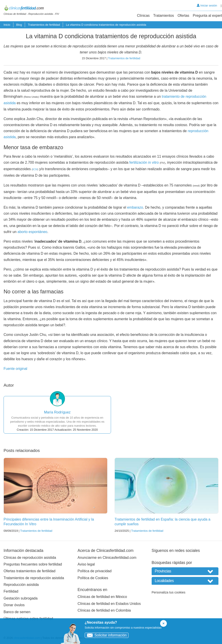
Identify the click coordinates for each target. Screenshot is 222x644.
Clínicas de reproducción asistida (30, 558)
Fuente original (15, 369)
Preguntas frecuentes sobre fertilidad (33, 564)
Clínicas (143, 16)
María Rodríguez (57, 412)
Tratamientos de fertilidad (44, 25)
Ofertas (183, 16)
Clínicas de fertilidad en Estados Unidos (109, 604)
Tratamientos (164, 16)
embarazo (135, 207)
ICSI (35, 169)
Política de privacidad (94, 571)
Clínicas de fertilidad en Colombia (104, 610)
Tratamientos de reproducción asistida (34, 578)
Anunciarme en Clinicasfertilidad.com (107, 558)
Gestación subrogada (21, 598)
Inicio (7, 25)
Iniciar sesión (207, 5)
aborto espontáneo (32, 232)
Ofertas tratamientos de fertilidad (29, 571)
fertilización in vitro (144, 162)
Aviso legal (86, 564)
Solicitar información (106, 635)
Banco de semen (17, 612)
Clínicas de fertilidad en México (102, 597)
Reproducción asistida (21, 585)
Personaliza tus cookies (169, 592)
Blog (19, 25)
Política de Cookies (93, 578)
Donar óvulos (14, 605)
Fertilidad (11, 591)
